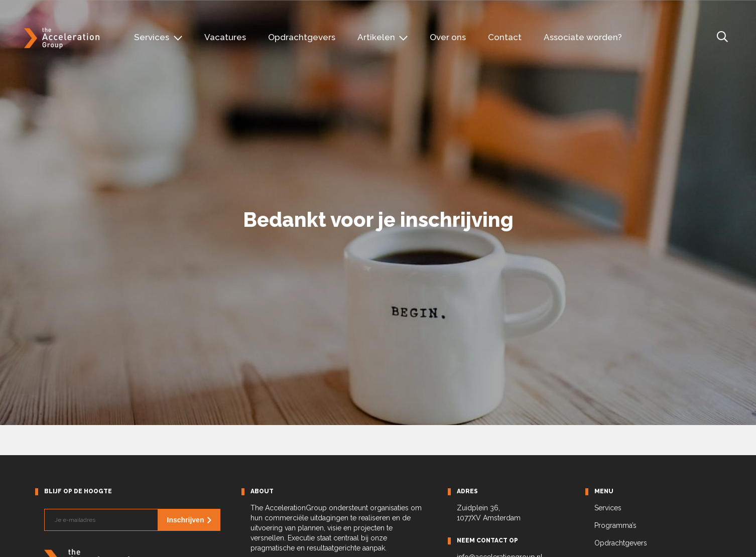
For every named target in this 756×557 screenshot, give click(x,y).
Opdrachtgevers (302, 37)
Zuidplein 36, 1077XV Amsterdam (489, 513)
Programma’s (615, 525)
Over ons (448, 37)
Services (152, 37)
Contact (505, 37)
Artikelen (376, 37)
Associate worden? (583, 37)
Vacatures (225, 37)
